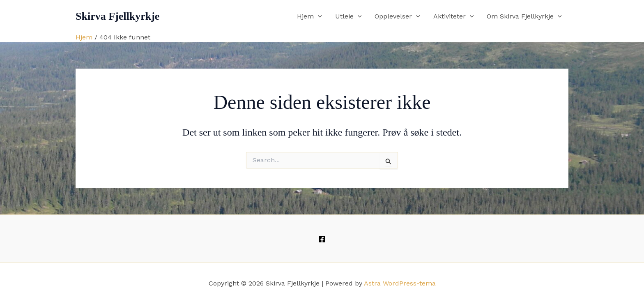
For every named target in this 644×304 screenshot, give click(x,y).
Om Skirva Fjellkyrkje (524, 16)
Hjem (309, 16)
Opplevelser (397, 16)
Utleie (348, 16)
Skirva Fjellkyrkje (117, 16)
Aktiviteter (454, 16)
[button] (318, 16)
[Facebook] (322, 239)
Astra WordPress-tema (400, 283)
